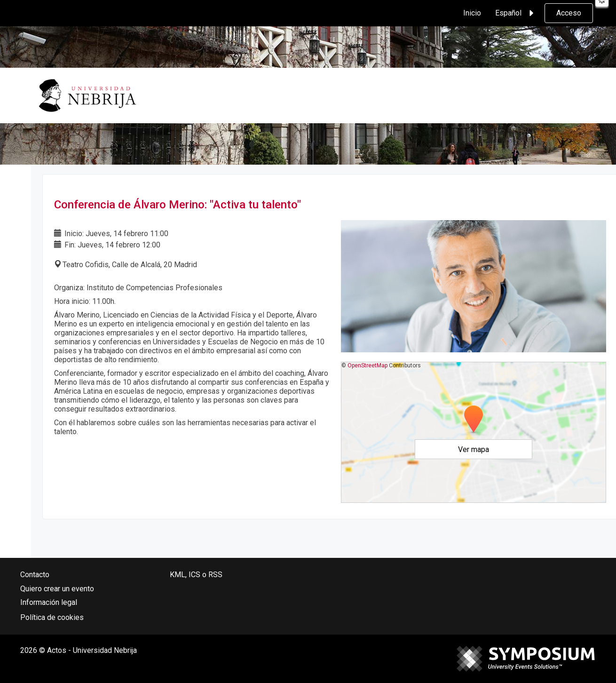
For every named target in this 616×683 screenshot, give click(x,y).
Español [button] (516, 13)
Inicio (472, 13)
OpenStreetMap (367, 365)
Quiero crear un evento (57, 589)
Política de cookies (52, 617)
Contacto (35, 575)
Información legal (49, 602)
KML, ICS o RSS (196, 575)
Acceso (569, 13)
